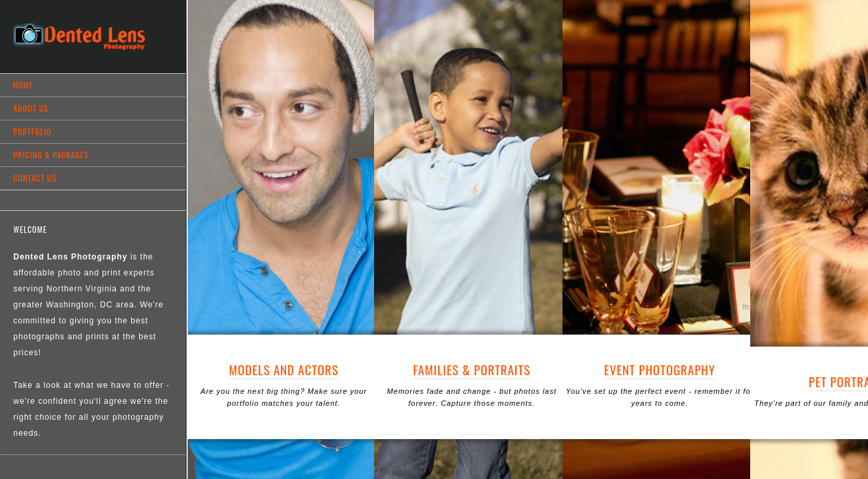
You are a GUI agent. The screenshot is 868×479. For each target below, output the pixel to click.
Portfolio (32, 131)
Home (23, 85)
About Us (31, 108)
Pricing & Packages (51, 155)
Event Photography (660, 370)
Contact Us (35, 178)
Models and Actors (284, 370)
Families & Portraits (471, 370)
